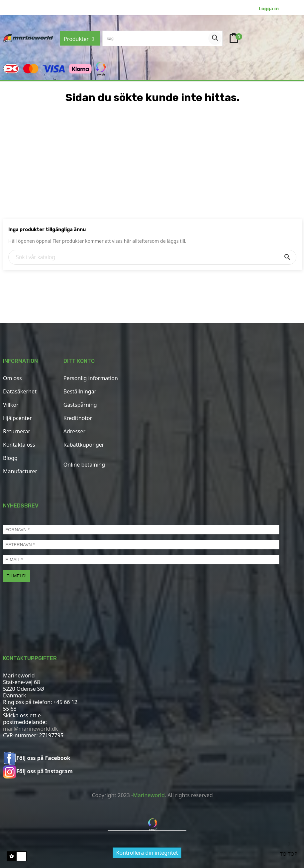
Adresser (74, 431)
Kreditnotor (78, 418)
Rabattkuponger (84, 445)
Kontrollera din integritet (147, 853)
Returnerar (17, 431)
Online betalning (84, 465)
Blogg (10, 458)
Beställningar (80, 391)
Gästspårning (80, 405)
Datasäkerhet (20, 391)
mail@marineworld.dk (30, 729)
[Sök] (152, 257)
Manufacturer (20, 471)
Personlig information (91, 378)
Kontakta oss (19, 445)
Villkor (11, 405)
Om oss (12, 378)
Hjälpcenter (17, 418)
